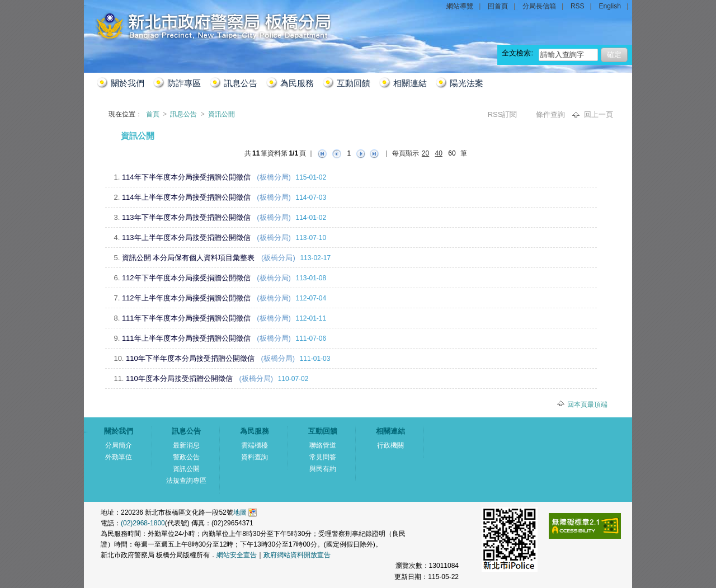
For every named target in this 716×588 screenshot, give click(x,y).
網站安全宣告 (237, 555)
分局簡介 (119, 445)
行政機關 (390, 445)
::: (97, 132)
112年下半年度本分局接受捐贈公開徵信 (186, 278)
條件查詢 (552, 114)
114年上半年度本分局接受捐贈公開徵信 (186, 197)
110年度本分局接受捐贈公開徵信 (179, 378)
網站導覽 (460, 6)
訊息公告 (241, 83)
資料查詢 (255, 457)
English (610, 6)
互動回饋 (354, 83)
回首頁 (498, 6)
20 (425, 153)
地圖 (240, 512)
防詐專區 (184, 83)
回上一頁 (599, 114)
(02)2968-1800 (143, 523)
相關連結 (410, 83)
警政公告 (186, 457)
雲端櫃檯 (255, 445)
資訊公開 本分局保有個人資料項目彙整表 (189, 258)
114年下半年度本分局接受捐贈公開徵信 (186, 177)
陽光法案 (467, 83)
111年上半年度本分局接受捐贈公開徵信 (186, 338)
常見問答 (323, 457)
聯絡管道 (323, 445)
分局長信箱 (539, 6)
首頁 (154, 114)
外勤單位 (119, 457)
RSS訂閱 (503, 114)
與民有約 (323, 469)
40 (439, 153)
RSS (578, 6)
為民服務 (297, 83)
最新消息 (186, 445)
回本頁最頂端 (587, 404)
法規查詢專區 (186, 481)
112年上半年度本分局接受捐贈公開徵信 (186, 298)
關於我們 (128, 83)
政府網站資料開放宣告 (297, 555)
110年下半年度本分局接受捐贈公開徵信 (190, 358)
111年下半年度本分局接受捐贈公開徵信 (186, 318)
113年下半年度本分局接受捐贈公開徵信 (186, 217)
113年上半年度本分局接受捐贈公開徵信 (186, 237)
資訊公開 (222, 114)
